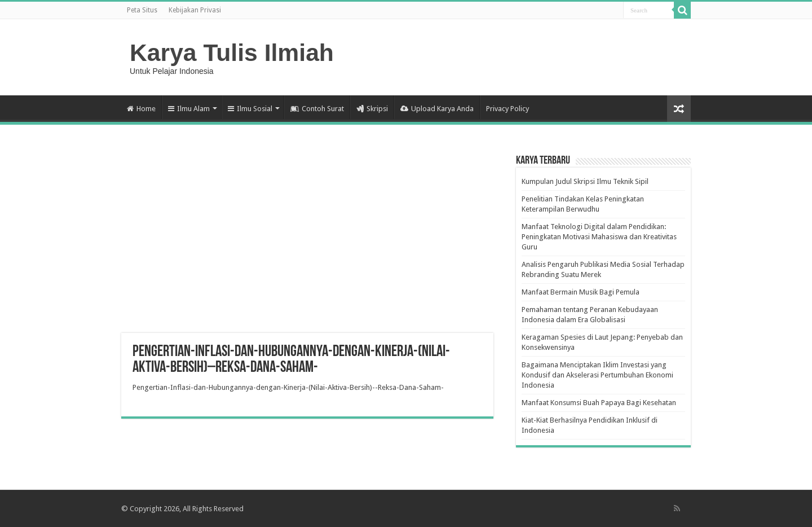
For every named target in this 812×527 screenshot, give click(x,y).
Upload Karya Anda (437, 109)
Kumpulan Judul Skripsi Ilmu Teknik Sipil (585, 181)
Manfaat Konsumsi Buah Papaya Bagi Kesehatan (599, 403)
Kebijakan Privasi (195, 10)
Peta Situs (142, 10)
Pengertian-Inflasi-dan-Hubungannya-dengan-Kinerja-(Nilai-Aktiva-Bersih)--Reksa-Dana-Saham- (288, 387)
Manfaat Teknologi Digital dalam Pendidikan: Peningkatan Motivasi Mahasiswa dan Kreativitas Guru (599, 237)
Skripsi (372, 109)
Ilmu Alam (189, 109)
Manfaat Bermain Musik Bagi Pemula (581, 292)
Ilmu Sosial (250, 109)
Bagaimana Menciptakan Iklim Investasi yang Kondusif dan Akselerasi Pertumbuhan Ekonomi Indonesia (597, 375)
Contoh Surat (317, 109)
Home (141, 109)
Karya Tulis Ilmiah (232, 52)
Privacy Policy (507, 109)
